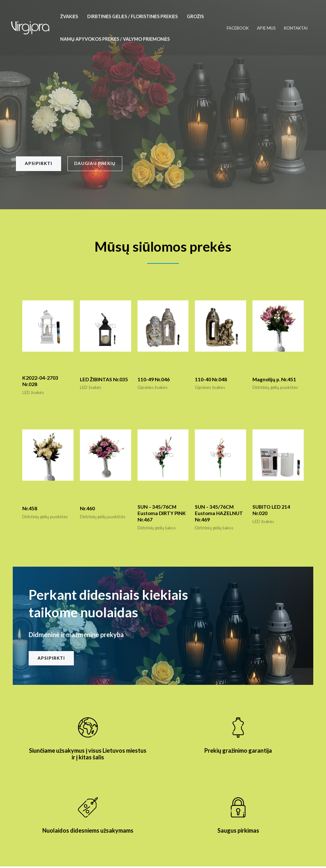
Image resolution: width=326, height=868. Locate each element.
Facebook (238, 28)
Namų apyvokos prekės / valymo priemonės (115, 39)
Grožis (195, 16)
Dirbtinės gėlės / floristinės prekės (132, 16)
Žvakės (69, 16)
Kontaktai (296, 28)
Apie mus (266, 28)
